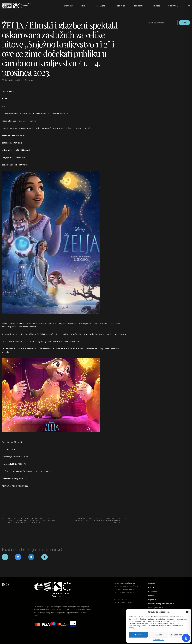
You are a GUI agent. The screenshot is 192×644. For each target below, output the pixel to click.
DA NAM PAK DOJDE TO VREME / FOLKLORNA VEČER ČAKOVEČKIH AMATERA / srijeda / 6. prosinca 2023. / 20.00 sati (97, 521)
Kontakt (151, 596)
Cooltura (173, 6)
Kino (83, 6)
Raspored (68, 6)
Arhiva (32, 80)
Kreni (185, 23)
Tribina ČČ (121, 6)
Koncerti (138, 6)
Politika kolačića (159, 640)
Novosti (151, 588)
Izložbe (157, 6)
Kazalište (101, 6)
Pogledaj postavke (179, 635)
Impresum (152, 600)
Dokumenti (153, 592)
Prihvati (138, 635)
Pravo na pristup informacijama (161, 604)
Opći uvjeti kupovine (156, 608)
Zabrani (159, 635)
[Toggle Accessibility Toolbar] (186, 638)
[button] (187, 612)
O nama (152, 584)
